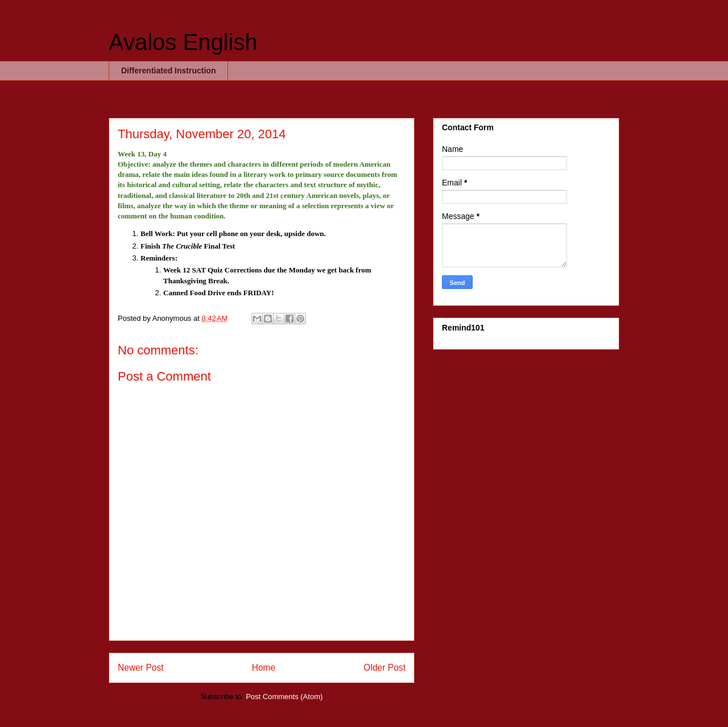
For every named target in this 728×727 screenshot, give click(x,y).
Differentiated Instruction (168, 71)
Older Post (384, 668)
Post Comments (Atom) (284, 697)
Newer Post (141, 668)
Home (264, 668)
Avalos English (183, 42)
